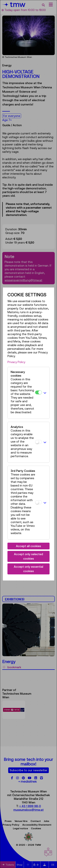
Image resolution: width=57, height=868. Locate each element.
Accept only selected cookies (28, 556)
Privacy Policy (16, 362)
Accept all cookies (28, 546)
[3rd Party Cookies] (39, 502)
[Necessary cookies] (39, 392)
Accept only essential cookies (28, 569)
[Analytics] (39, 442)
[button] (45, 393)
